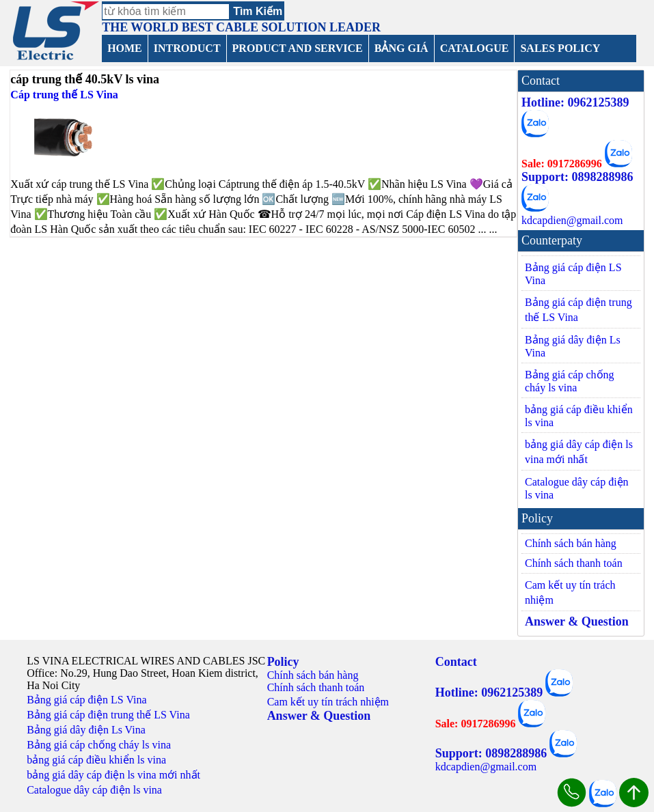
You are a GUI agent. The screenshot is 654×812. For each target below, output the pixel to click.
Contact (456, 662)
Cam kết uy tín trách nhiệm (570, 592)
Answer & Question (577, 621)
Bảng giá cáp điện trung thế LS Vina (578, 310)
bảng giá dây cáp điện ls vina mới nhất (579, 452)
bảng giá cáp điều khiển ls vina (579, 416)
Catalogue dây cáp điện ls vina (577, 488)
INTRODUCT (187, 48)
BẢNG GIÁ (401, 48)
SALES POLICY (560, 48)
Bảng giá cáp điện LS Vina (573, 274)
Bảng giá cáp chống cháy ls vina (570, 381)
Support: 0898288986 (577, 177)
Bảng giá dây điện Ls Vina (573, 346)
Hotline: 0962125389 (575, 102)
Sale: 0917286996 (562, 164)
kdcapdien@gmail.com (572, 220)
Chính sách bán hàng (571, 543)
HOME (125, 48)
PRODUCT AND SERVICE (298, 48)
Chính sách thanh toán (574, 563)
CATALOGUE (475, 48)
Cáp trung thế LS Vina (64, 95)
